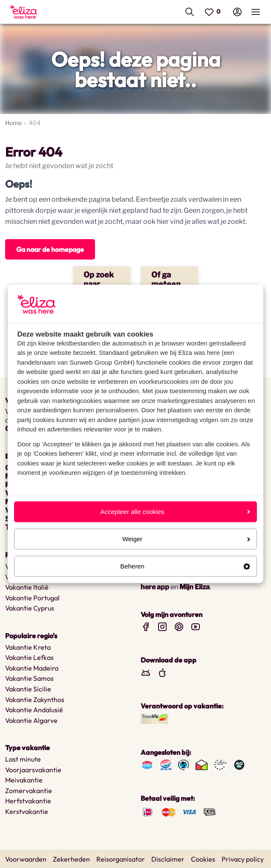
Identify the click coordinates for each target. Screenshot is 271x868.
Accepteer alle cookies (175, 512)
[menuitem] (44, 12)
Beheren (185, 566)
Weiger (186, 539)
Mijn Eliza (195, 587)
